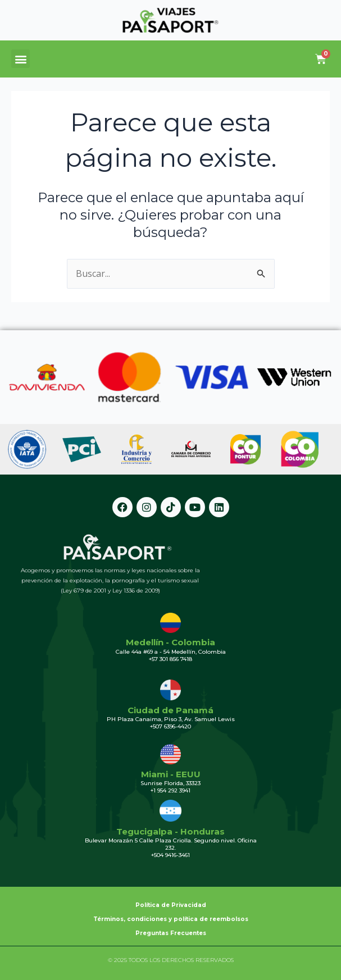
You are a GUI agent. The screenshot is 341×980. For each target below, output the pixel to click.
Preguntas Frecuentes (171, 933)
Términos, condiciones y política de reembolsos (171, 919)
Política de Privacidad (171, 905)
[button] (21, 59)
